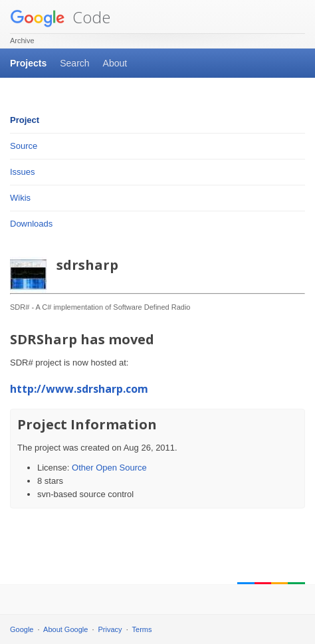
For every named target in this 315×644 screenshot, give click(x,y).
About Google (65, 629)
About (115, 63)
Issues (23, 172)
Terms (142, 629)
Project (25, 120)
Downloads (31, 224)
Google (22, 629)
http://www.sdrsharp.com (79, 389)
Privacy (110, 629)
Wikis (20, 198)
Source (24, 146)
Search (74, 63)
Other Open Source (109, 468)
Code (60, 17)
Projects (28, 63)
